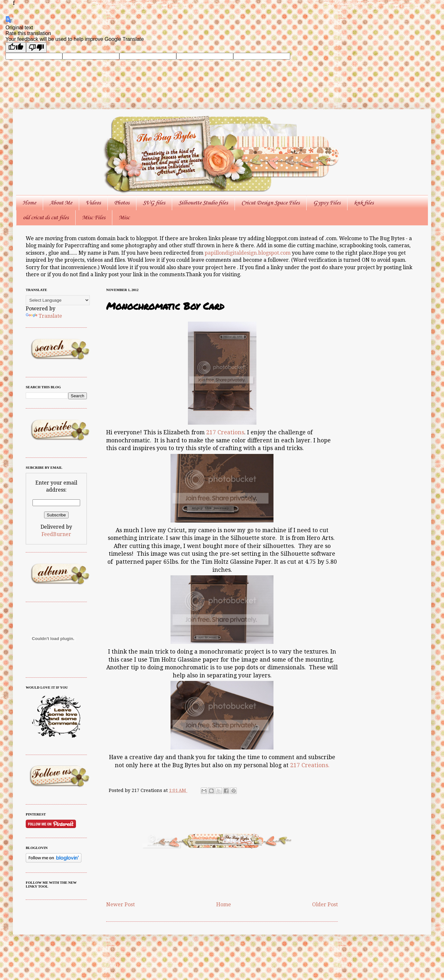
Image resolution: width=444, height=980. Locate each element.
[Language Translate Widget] (58, 300)
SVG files (154, 203)
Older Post (325, 905)
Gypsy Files (327, 203)
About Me (61, 203)
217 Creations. (310, 765)
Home (29, 203)
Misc (124, 218)
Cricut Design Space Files (270, 203)
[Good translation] (16, 47)
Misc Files (94, 218)
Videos (93, 203)
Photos (122, 203)
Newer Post (120, 905)
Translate (44, 316)
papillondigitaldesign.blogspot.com (248, 253)
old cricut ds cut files (46, 218)
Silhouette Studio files (203, 203)
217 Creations (225, 432)
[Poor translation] (36, 47)
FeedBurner (56, 534)
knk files (364, 203)
